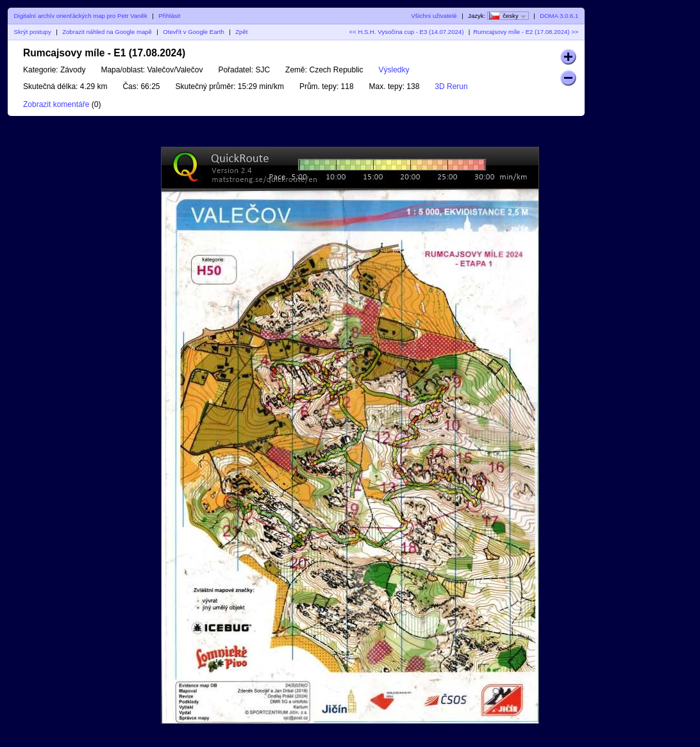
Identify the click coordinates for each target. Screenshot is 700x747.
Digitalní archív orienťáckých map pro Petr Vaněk (81, 16)
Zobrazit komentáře (56, 104)
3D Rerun (451, 86)
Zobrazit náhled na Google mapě (107, 32)
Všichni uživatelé (434, 16)
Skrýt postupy (33, 32)
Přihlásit (169, 16)
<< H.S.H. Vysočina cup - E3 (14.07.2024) (407, 32)
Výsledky (394, 70)
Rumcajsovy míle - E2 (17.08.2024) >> (526, 32)
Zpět (241, 32)
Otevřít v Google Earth (193, 32)
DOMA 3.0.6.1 (559, 16)
